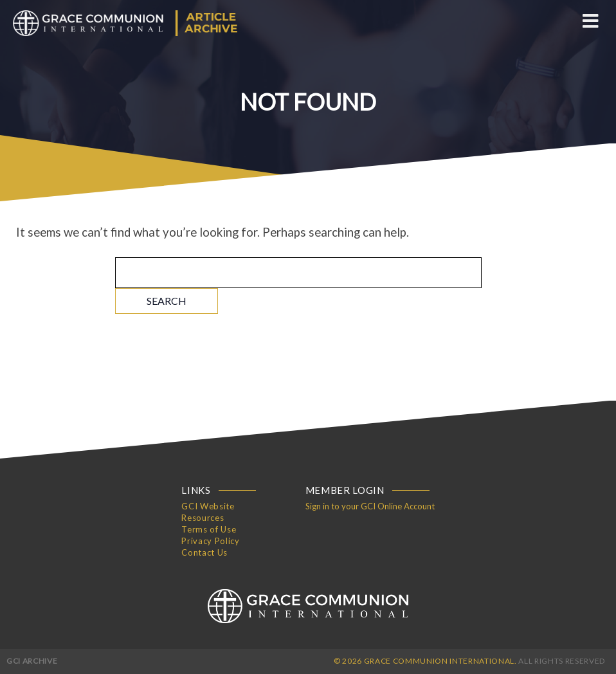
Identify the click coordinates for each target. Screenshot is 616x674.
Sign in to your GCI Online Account (370, 506)
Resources (203, 518)
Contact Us (204, 552)
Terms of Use (209, 529)
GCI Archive (32, 661)
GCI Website (208, 506)
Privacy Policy (210, 541)
